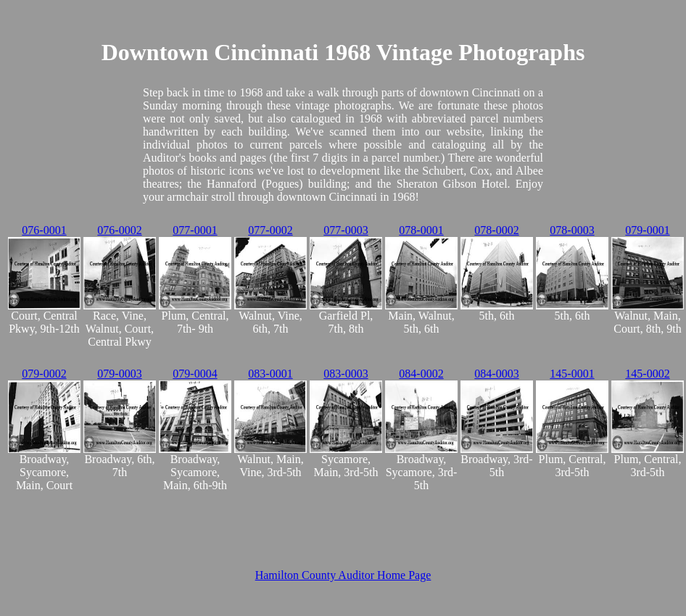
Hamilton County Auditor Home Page (343, 575)
